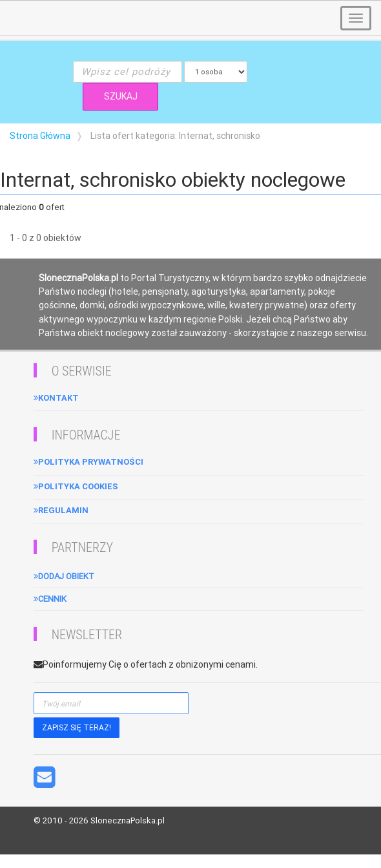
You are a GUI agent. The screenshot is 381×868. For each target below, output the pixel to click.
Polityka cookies (76, 486)
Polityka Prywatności (88, 462)
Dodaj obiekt (64, 576)
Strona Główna (40, 136)
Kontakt (56, 398)
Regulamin (61, 510)
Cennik (50, 599)
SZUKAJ (121, 96)
